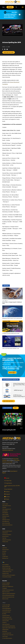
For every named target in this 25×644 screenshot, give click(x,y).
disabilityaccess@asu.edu (8, 450)
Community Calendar (6, 612)
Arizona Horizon (5, 550)
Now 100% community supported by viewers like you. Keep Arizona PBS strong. (11, 15)
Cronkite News (5, 557)
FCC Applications (8, 483)
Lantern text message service (8, 570)
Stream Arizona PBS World (7, 525)
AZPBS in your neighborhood (8, 587)
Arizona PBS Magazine (6, 608)
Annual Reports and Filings (7, 619)
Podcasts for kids (5, 573)
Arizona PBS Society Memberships (9, 626)
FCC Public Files (8, 481)
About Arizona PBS (6, 607)
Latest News (5, 548)
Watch (4, 502)
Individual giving (5, 630)
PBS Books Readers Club (7, 617)
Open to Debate (5, 514)
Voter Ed (4, 555)
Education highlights (6, 583)
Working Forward (6, 516)
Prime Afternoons (6, 521)
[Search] (16, 7)
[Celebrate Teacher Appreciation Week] (12, 321)
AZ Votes (4, 553)
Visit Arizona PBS (5, 621)
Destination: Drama (6, 520)
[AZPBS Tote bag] (7, 388)
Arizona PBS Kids (5, 565)
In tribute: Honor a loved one (8, 635)
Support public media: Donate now (9, 628)
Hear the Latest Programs (7, 531)
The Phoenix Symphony (7, 535)
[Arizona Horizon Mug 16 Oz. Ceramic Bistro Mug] (7, 383)
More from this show (9, 52)
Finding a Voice (5, 542)
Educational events (6, 585)
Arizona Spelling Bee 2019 (9, 430)
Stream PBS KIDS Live (6, 566)
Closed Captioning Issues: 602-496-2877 (12, 486)
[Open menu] (23, 7)
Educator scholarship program (8, 590)
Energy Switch (5, 511)
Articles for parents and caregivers (9, 575)
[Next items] (21, 420)
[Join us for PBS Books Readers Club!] (12, 336)
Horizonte (4, 551)
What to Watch (5, 504)
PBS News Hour (5, 558)
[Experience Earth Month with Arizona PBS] (12, 306)
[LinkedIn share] (5, 49)
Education (5, 581)
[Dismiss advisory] (20, 15)
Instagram (7, 494)
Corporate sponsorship (7, 633)
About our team (5, 599)
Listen (4, 529)
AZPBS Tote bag (18, 390)
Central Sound (5, 533)
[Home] (13, 2)
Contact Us (4, 623)
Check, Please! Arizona (7, 506)
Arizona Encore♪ (5, 536)
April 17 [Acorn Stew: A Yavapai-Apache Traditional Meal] (5, 301)
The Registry (5, 588)
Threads (7, 499)
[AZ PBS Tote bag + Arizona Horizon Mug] (7, 394)
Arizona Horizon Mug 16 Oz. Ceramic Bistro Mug (19, 385)
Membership (5, 631)
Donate (7, 478)
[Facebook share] (3, 49)
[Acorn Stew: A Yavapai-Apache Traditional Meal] (12, 288)
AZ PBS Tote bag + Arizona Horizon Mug (19, 396)
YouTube (7, 497)
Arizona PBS (10, 462)
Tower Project (5, 637)
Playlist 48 (4, 518)
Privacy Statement (8, 489)
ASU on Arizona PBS (6, 523)
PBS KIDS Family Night (6, 568)
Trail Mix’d (4, 507)
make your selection (9, 401)
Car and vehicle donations (7, 638)
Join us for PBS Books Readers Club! (11, 348)
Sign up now (12, 373)
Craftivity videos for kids (7, 572)
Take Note (4, 538)
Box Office (4, 614)
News (4, 545)
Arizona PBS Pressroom (7, 610)
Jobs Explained (5, 513)
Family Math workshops (7, 577)
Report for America (6, 592)
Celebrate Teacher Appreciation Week (11, 334)
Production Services (6, 616)
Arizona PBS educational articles (8, 595)
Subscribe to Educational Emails (8, 597)
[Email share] (8, 49)
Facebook (7, 492)
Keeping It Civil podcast (7, 540)
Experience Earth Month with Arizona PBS (12, 319)
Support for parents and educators (9, 594)
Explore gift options (6, 624)
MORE (16, 408)
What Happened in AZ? (7, 509)
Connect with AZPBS (6, 605)
